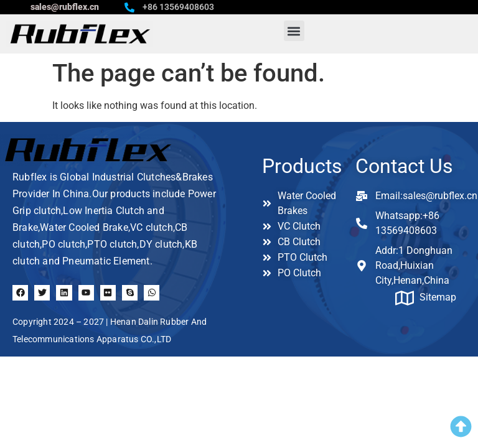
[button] (294, 31)
